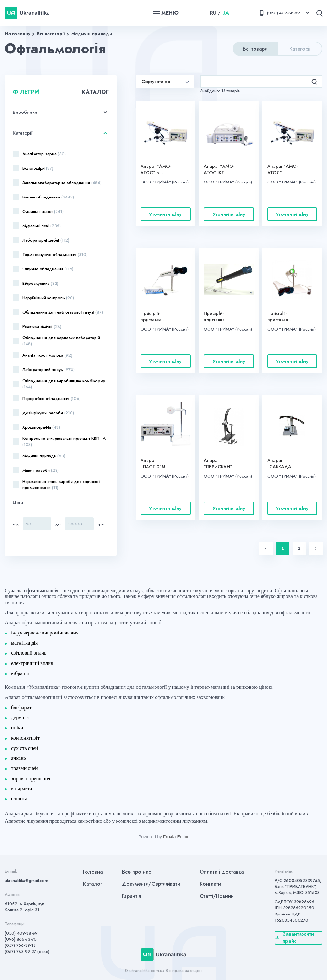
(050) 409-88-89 (21, 933)
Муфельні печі (42, 226)
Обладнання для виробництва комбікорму (64, 384)
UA (226, 13)
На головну (18, 34)
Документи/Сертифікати (151, 884)
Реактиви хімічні (42, 327)
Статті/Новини (217, 896)
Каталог (93, 884)
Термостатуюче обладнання (55, 255)
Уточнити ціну (165, 214)
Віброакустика (40, 283)
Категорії (300, 49)
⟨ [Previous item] (266, 548)
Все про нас (137, 872)
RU (213, 13)
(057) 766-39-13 (20, 945)
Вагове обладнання (48, 197)
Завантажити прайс (295, 938)
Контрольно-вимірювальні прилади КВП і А (64, 441)
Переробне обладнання (51, 398)
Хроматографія (41, 427)
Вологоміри (38, 168)
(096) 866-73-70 (21, 939)
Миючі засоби (41, 470)
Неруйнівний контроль (48, 298)
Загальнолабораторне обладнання (62, 183)
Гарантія (132, 896)
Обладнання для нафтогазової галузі (63, 312)
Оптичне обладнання (48, 269)
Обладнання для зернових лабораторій (61, 341)
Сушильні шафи (43, 211)
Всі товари (255, 49)
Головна (93, 872)
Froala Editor (176, 837)
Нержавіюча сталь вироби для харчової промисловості (61, 485)
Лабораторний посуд (49, 370)
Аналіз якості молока (47, 355)
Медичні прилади (92, 34)
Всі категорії (51, 34)
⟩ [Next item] (316, 548)
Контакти (210, 884)
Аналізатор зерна (44, 154)
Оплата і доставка (222, 872)
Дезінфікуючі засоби (48, 413)
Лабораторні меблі (46, 240)
